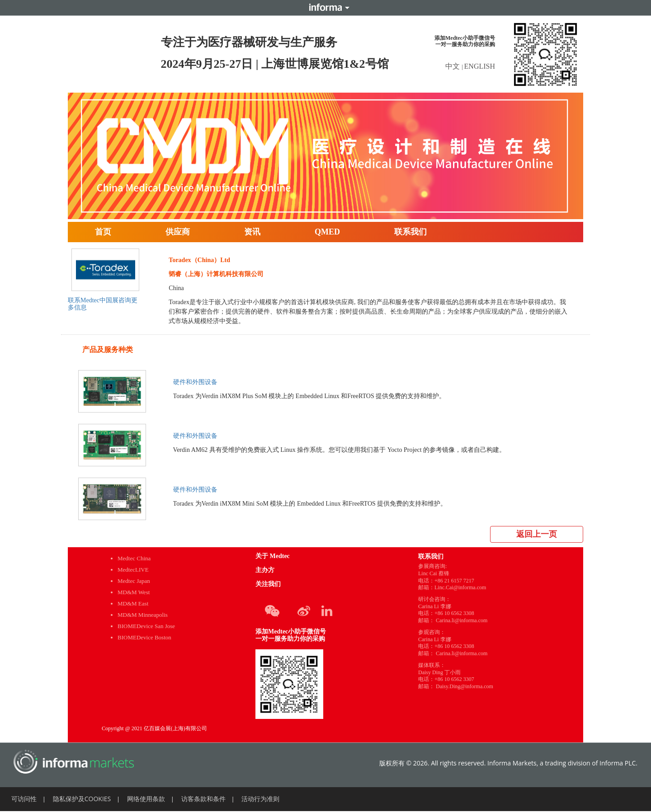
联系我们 (410, 232)
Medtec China (134, 558)
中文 (453, 66)
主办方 (265, 570)
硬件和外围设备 (195, 382)
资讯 (252, 232)
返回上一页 (537, 534)
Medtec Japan (134, 581)
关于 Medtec (273, 556)
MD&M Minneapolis (143, 615)
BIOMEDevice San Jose (146, 626)
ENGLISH (480, 66)
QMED (327, 232)
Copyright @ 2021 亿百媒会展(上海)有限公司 (154, 728)
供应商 (178, 232)
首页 (103, 232)
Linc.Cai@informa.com (460, 587)
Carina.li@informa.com (462, 620)
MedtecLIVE (133, 570)
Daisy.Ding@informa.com (465, 686)
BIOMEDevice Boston (144, 637)
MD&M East (133, 603)
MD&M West (134, 592)
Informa (325, 8)
